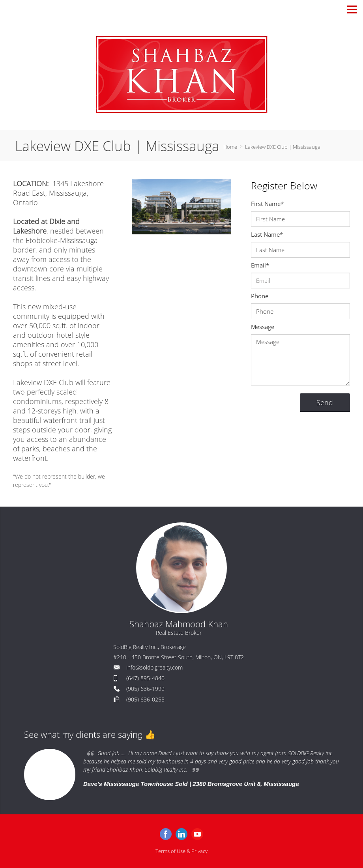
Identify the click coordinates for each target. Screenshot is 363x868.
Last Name (267, 234)
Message (263, 327)
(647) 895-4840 (145, 678)
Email (260, 265)
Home (230, 147)
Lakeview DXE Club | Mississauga (283, 147)
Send (325, 402)
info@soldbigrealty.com (154, 667)
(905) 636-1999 (145, 689)
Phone (260, 296)
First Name (267, 204)
